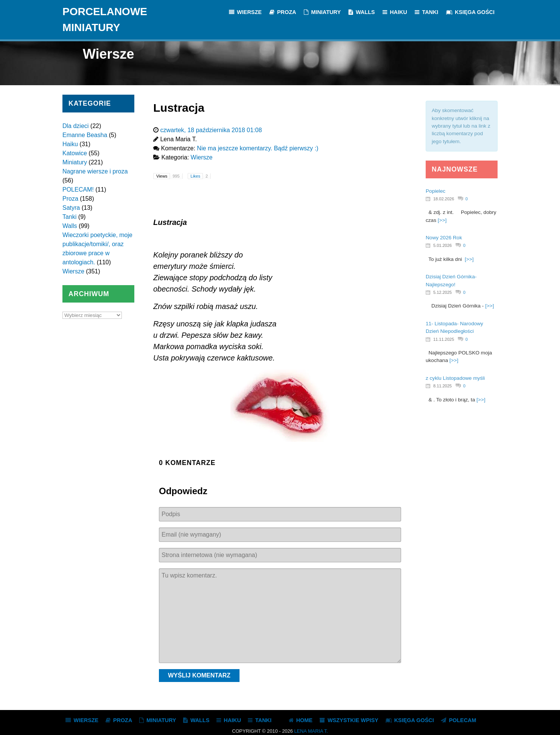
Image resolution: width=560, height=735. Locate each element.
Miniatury (75, 162)
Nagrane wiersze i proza (95, 171)
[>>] (442, 220)
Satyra (71, 208)
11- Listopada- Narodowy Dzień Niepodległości (454, 327)
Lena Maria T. (311, 731)
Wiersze (73, 271)
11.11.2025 (444, 339)
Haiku (70, 144)
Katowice (75, 153)
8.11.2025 (443, 386)
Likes (201, 176)
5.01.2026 (443, 245)
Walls (70, 226)
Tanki (69, 217)
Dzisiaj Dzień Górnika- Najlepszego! (451, 280)
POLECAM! (78, 190)
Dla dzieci (75, 126)
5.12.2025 (443, 292)
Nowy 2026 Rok (444, 238)
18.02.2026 (444, 199)
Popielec (436, 191)
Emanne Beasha (85, 135)
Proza (70, 199)
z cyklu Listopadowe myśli (455, 378)
